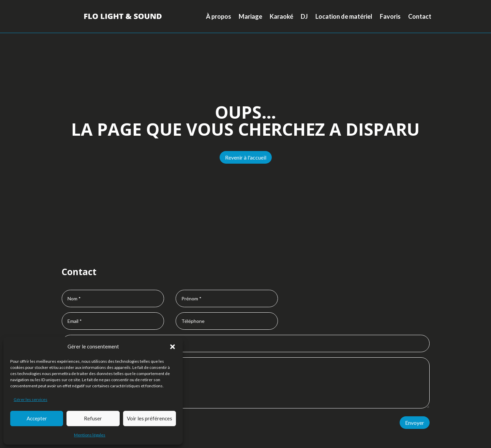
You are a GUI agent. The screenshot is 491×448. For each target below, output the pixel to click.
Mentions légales (90, 435)
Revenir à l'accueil (246, 157)
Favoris (390, 16)
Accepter (37, 418)
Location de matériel (344, 16)
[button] (173, 347)
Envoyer (415, 423)
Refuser (93, 418)
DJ (304, 16)
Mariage (250, 16)
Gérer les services (31, 399)
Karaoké (281, 16)
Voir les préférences (150, 418)
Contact (420, 16)
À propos (219, 16)
